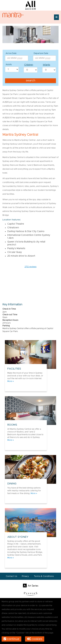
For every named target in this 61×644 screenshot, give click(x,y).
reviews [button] (30, 267)
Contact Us (11, 576)
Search (31, 81)
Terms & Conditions (44, 576)
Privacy (26, 576)
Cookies (35, 639)
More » (11, 381)
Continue (11, 639)
